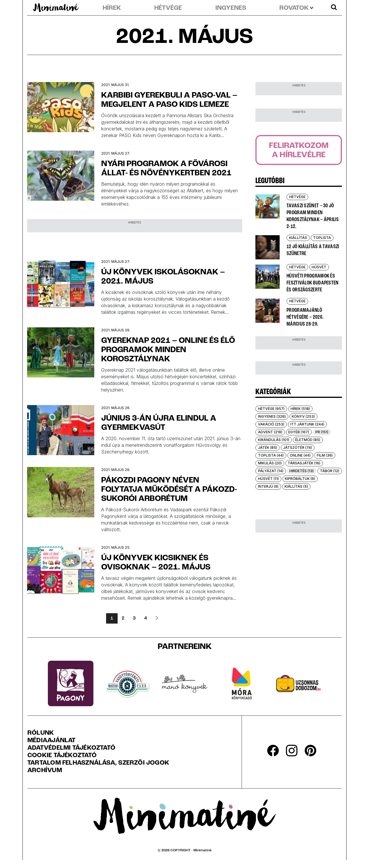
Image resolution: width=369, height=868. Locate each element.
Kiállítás (298, 238)
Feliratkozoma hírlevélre (299, 151)
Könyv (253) (303, 416)
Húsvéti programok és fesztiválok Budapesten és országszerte (313, 283)
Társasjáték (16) (304, 463)
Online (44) (300, 455)
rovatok (294, 8)
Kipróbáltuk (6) (300, 479)
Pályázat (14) (271, 471)
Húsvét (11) (268, 479)
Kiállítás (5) (296, 486)
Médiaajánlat (52, 741)
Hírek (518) (300, 409)
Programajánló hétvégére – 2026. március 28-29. (305, 317)
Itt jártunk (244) (307, 424)
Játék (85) (268, 448)
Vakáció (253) (271, 424)
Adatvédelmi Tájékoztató (71, 748)
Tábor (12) (330, 471)
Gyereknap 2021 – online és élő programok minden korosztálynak (168, 350)
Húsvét (319, 267)
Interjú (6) (268, 486)
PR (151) (322, 432)
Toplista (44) (271, 455)
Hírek (112, 8)
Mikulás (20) (270, 463)
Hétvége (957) (271, 409)
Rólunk (41, 733)
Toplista (322, 238)
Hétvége (168, 8)
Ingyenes (231, 8)
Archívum (45, 771)
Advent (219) (270, 432)
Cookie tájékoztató (62, 756)
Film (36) (325, 455)
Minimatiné (203, 850)
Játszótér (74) (298, 448)
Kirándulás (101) (274, 440)
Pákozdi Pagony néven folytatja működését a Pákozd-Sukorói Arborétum (169, 490)
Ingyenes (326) (272, 416)
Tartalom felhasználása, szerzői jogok (98, 763)
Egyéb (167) (299, 432)
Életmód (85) (308, 440)
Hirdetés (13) (302, 471)
